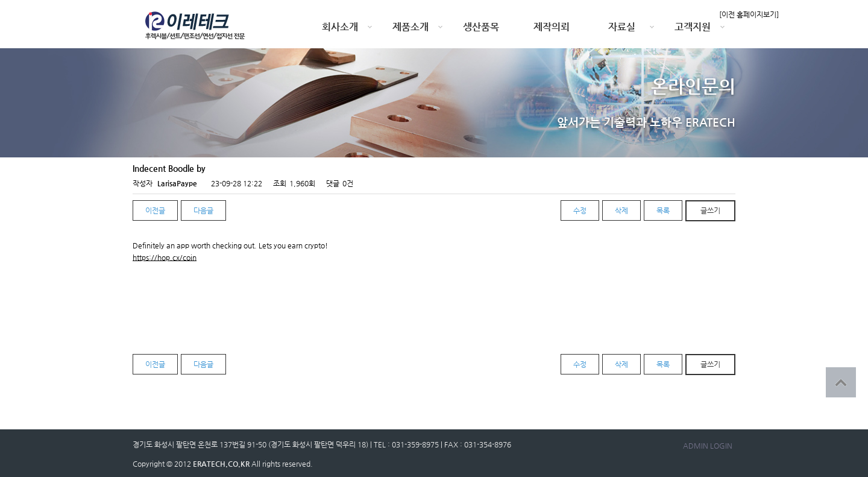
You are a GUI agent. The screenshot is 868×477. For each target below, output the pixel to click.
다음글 (203, 210)
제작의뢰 (552, 27)
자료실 (622, 27)
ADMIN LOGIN (708, 446)
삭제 (621, 210)
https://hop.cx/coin (165, 257)
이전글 (155, 210)
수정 (580, 210)
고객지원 (693, 27)
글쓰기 (710, 210)
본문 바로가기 (0, 0)
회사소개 (340, 27)
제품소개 (410, 27)
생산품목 (481, 27)
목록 (663, 210)
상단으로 (841, 382)
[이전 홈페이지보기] (749, 14)
